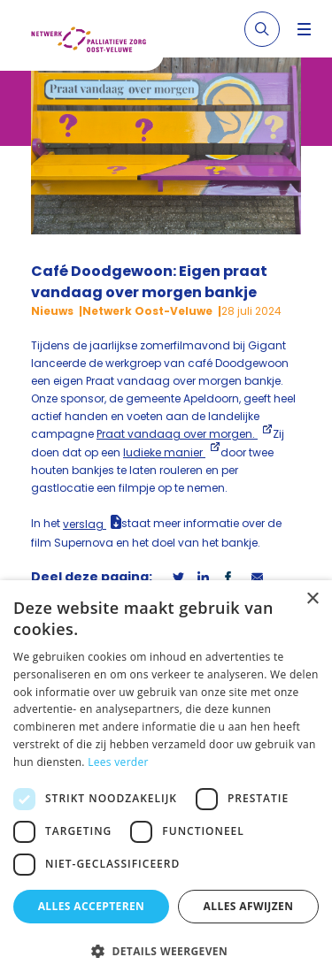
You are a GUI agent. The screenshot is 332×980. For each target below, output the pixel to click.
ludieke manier (164, 452)
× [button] (312, 599)
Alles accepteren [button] (92, 906)
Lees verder (118, 762)
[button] (166, 951)
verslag (85, 524)
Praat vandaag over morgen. (177, 434)
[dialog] (166, 780)
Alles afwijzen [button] (249, 906)
